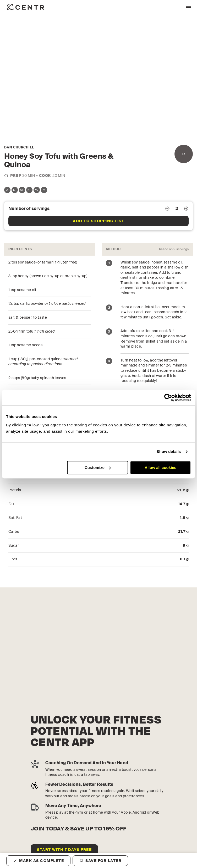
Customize (98, 467)
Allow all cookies (160, 467)
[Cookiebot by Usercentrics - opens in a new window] (168, 397)
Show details (169, 451)
